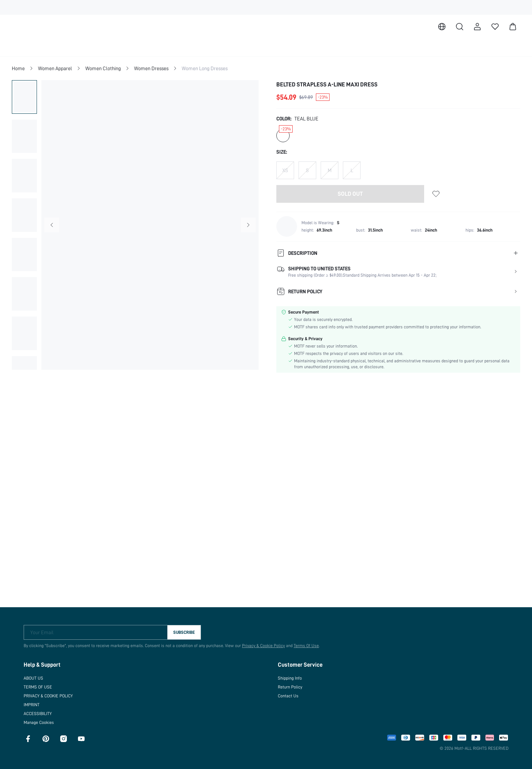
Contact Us (288, 693)
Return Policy (290, 684)
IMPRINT (33, 702)
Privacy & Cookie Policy (260, 643)
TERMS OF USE (39, 684)
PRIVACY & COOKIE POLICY (53, 693)
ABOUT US (35, 675)
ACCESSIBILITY (40, 711)
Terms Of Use (303, 643)
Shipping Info (290, 675)
